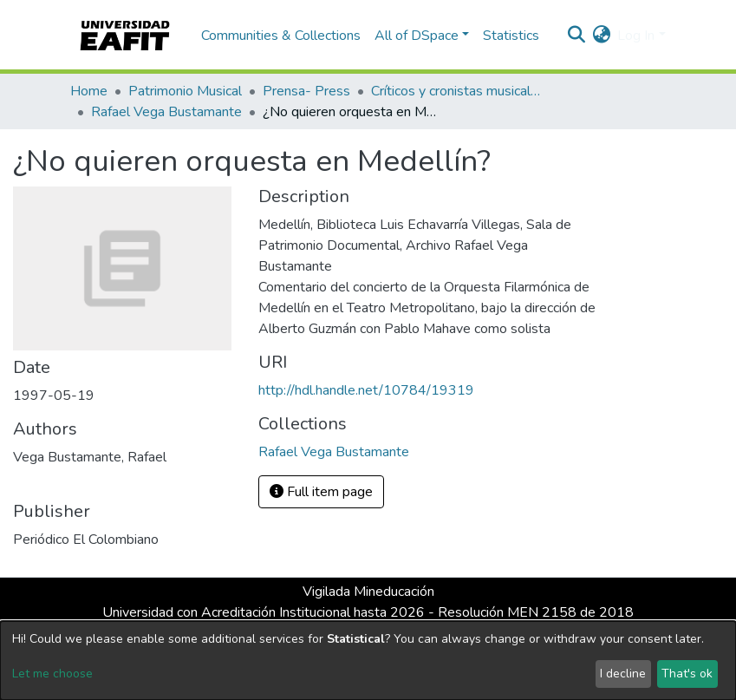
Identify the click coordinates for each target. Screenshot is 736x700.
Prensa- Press (306, 91)
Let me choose (52, 674)
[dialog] (368, 661)
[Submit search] (576, 36)
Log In (636, 36)
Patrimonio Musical (185, 91)
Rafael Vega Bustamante (166, 112)
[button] (601, 36)
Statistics (511, 36)
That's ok (687, 674)
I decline (623, 674)
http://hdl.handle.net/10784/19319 (366, 390)
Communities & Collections (281, 36)
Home (89, 91)
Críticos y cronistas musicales (458, 91)
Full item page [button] (321, 492)
